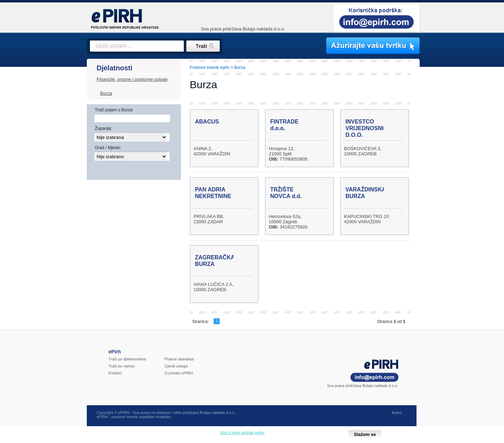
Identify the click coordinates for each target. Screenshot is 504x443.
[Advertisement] (450, 180)
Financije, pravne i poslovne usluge (132, 79)
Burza (106, 93)
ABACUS (207, 122)
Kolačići (115, 373)
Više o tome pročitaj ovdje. (242, 433)
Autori (397, 413)
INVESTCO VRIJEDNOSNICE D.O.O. (368, 128)
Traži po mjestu (122, 366)
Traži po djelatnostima (127, 359)
